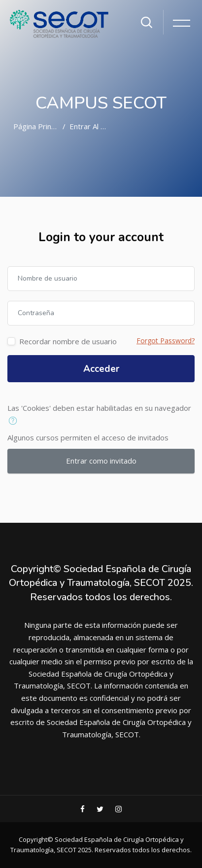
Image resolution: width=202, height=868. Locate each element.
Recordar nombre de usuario (68, 341)
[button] (15, 421)
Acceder (101, 369)
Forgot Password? (166, 341)
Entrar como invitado (101, 461)
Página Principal (40, 126)
